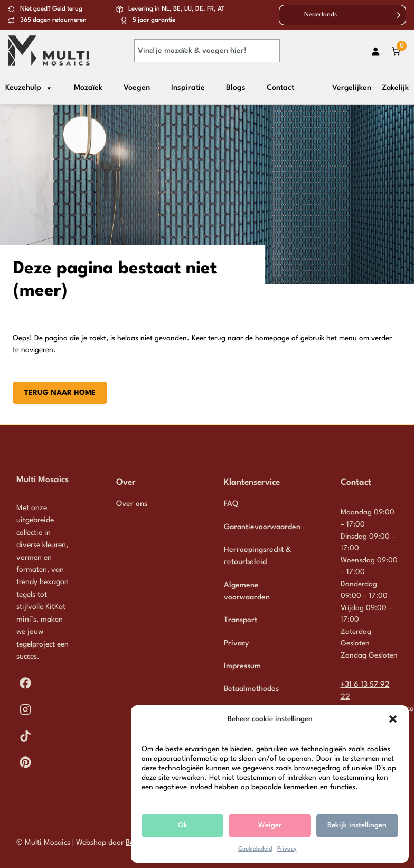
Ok (183, 825)
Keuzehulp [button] (29, 88)
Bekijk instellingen (357, 825)
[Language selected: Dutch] (342, 15)
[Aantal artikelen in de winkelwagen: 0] (396, 51)
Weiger (270, 825)
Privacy (287, 849)
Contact (280, 88)
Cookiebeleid (255, 849)
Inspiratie (188, 88)
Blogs (236, 88)
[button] (393, 719)
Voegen (137, 88)
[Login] (375, 51)
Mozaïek (88, 88)
